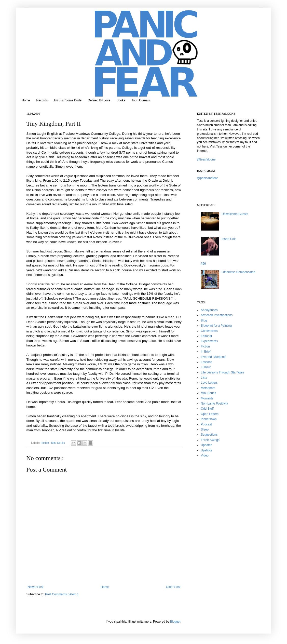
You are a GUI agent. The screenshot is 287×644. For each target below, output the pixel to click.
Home (26, 100)
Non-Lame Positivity (215, 404)
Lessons (207, 362)
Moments (207, 398)
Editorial (206, 336)
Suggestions (209, 435)
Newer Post (36, 587)
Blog (204, 320)
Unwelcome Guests (235, 214)
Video (205, 455)
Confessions (209, 331)
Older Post (173, 587)
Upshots (207, 450)
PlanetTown (209, 419)
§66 (203, 264)
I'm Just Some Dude (68, 100)
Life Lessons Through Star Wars (223, 372)
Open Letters (210, 414)
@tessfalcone (206, 159)
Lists (204, 378)
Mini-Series (58, 443)
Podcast (206, 424)
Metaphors (208, 388)
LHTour (206, 367)
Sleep (205, 430)
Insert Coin (229, 239)
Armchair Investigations (217, 315)
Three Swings (210, 440)
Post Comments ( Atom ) (62, 594)
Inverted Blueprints (214, 357)
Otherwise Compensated (238, 272)
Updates (207, 445)
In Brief (206, 352)
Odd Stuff (207, 409)
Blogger (175, 622)
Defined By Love (99, 100)
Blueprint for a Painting (216, 326)
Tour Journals (141, 100)
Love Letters (209, 383)
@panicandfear (208, 178)
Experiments (209, 341)
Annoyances (209, 310)
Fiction (45, 443)
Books (121, 100)
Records (42, 100)
